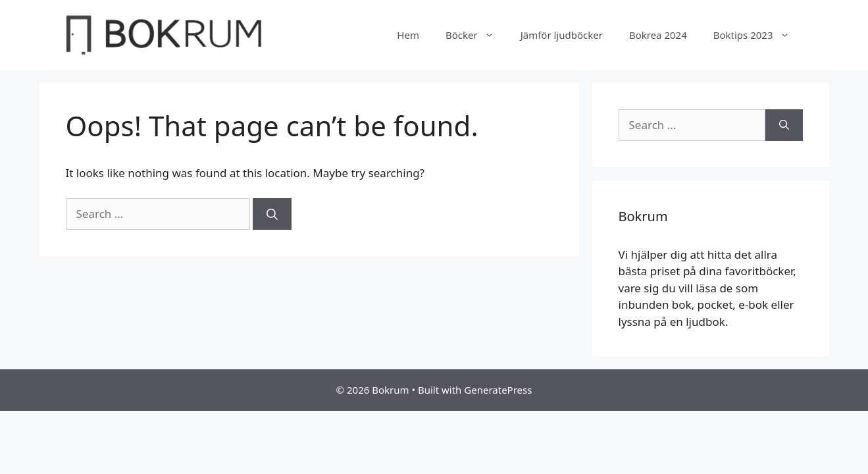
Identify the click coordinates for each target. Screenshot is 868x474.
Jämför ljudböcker (562, 35)
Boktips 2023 (758, 35)
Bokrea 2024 (658, 35)
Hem (408, 35)
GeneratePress (498, 390)
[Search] (272, 214)
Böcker (476, 35)
